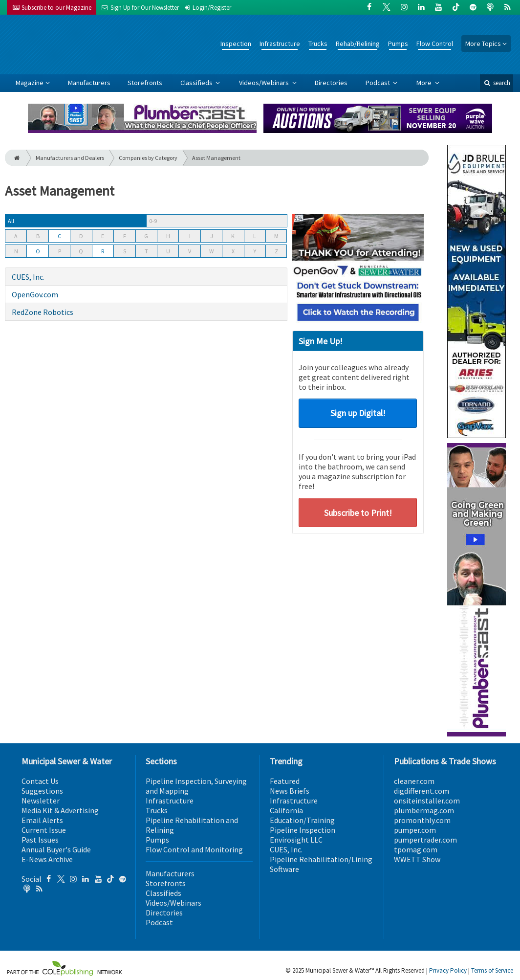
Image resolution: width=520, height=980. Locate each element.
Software (284, 869)
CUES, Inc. (28, 277)
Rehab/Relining (358, 44)
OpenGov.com (35, 294)
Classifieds (197, 83)
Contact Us (40, 781)
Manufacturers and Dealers (70, 158)
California (286, 810)
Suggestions (42, 791)
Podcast (379, 83)
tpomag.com (416, 849)
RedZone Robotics (43, 312)
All (11, 221)
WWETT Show (417, 859)
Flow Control (435, 44)
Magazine (30, 83)
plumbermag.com (424, 810)
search (497, 83)
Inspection (236, 44)
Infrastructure (280, 44)
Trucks (318, 44)
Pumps (398, 44)
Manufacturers (89, 83)
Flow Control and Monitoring (194, 849)
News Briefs (290, 791)
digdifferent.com (422, 791)
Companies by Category (148, 158)
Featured (285, 781)
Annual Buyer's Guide (56, 849)
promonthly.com (422, 820)
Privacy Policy (448, 970)
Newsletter (41, 801)
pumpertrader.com (425, 840)
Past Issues (40, 840)
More (425, 83)
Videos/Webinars (265, 83)
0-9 (153, 221)
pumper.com (415, 830)
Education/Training (302, 820)
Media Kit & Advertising (60, 810)
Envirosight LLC (296, 840)
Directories (331, 83)
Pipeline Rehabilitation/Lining (321, 859)
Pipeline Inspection (303, 830)
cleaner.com (414, 781)
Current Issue (44, 830)
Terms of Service (492, 970)
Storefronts (145, 83)
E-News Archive (47, 859)
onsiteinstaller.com (427, 801)
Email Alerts (42, 820)
